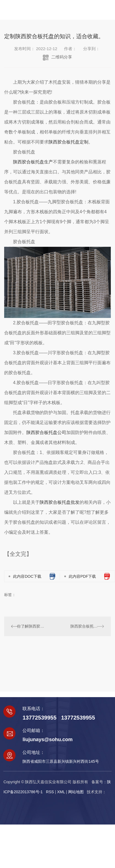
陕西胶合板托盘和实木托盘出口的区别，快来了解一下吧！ (87, 626)
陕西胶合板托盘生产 (33, 162)
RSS (50, 792)
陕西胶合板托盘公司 (46, 432)
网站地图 (76, 792)
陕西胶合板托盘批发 (60, 502)
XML (61, 792)
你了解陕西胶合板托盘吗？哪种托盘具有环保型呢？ (31, 626)
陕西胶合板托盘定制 (68, 142)
